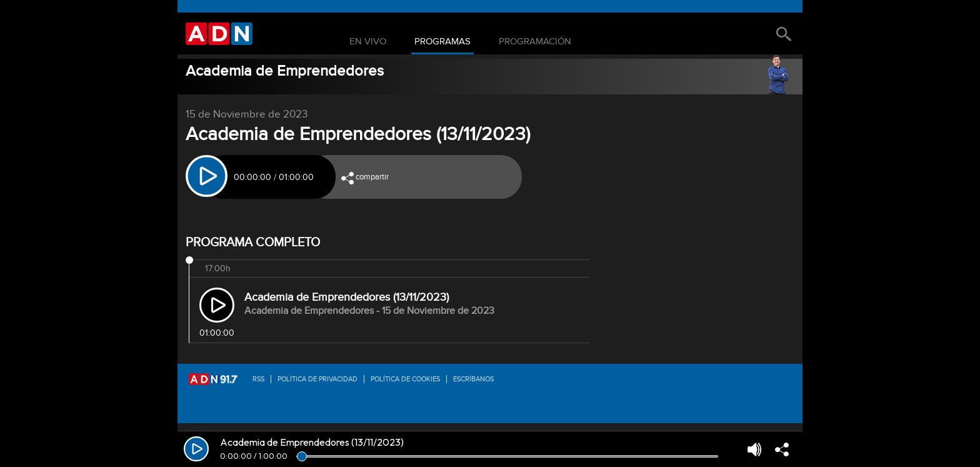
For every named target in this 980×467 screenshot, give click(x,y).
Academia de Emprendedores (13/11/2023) (347, 297)
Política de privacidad (317, 379)
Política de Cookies (405, 379)
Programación (535, 42)
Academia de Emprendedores (285, 71)
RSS (258, 379)
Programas (442, 42)
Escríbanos (473, 379)
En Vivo (368, 42)
